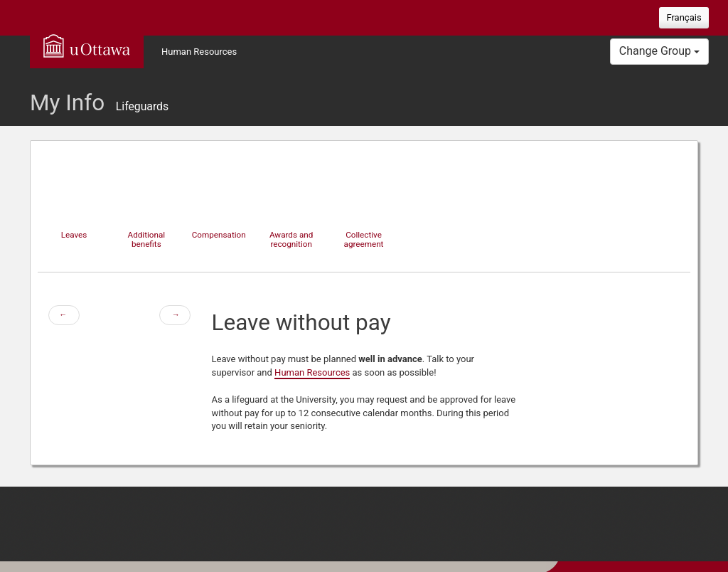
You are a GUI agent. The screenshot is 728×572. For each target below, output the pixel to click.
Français (684, 17)
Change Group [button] (659, 51)
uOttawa (87, 46)
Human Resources (199, 52)
